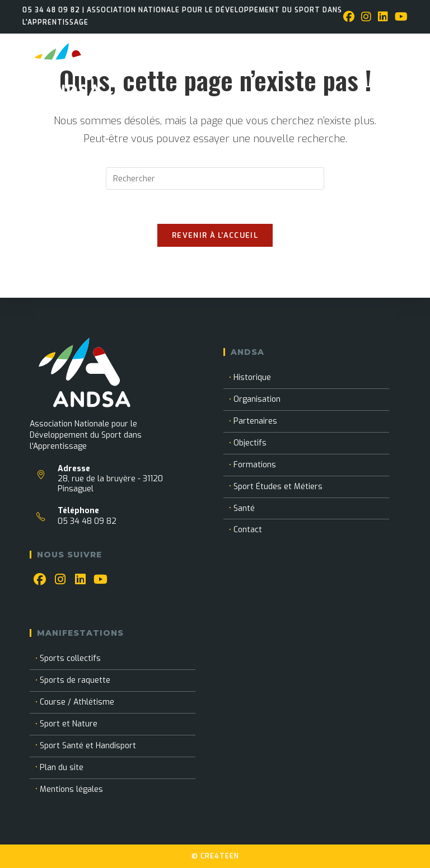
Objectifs (250, 443)
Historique (252, 377)
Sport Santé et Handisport (88, 746)
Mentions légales (71, 789)
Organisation (257, 399)
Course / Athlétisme (77, 702)
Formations (255, 465)
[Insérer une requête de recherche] (215, 179)
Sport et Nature (69, 724)
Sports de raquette (75, 680)
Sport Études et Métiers (278, 487)
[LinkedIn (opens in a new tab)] (383, 17)
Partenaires (255, 421)
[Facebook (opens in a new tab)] (349, 17)
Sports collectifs (70, 658)
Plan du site (62, 768)
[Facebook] (40, 580)
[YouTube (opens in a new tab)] (399, 17)
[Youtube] (100, 580)
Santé (244, 508)
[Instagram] (60, 580)
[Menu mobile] (406, 48)
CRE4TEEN (220, 856)
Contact (248, 530)
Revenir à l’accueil (215, 235)
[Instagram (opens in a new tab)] (366, 17)
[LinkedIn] (80, 580)
